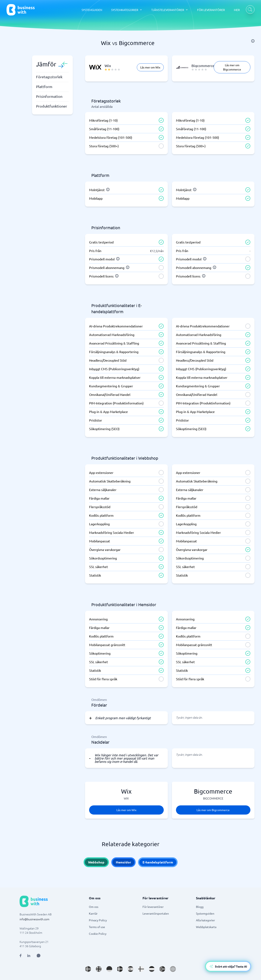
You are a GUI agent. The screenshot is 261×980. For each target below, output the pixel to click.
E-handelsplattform (158, 862)
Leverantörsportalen (156, 913)
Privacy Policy (98, 920)
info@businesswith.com (34, 919)
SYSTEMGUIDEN (92, 10)
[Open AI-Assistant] (228, 966)
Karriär (93, 913)
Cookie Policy (98, 934)
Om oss (94, 907)
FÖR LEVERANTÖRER (211, 10)
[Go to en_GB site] (99, 969)
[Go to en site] (173, 969)
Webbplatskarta (206, 927)
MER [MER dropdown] (237, 10)
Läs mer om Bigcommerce (232, 67)
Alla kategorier (205, 920)
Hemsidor (123, 862)
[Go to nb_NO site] (162, 969)
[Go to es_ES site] (130, 969)
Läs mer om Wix (150, 67)
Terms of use (97, 927)
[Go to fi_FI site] (141, 969)
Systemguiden (205, 913)
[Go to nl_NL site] (152, 969)
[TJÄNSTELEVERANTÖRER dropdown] (170, 10)
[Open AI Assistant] (39, 956)
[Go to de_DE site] (109, 969)
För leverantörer (153, 907)
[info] (253, 41)
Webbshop (96, 862)
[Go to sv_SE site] (88, 969)
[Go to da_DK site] (120, 969)
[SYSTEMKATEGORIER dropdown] (127, 10)
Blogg (200, 907)
